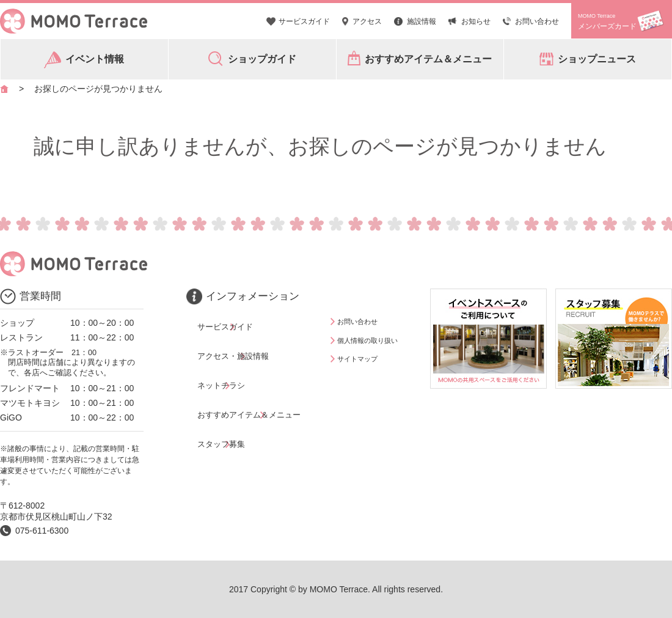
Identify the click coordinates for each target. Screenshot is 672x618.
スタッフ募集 (221, 392)
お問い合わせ (537, 21)
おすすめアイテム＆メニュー (251, 374)
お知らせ (476, 21)
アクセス (367, 21)
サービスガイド (304, 21)
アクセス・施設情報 (234, 339)
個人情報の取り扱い (376, 339)
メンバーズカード (607, 22)
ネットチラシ (221, 356)
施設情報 (422, 21)
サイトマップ (363, 356)
